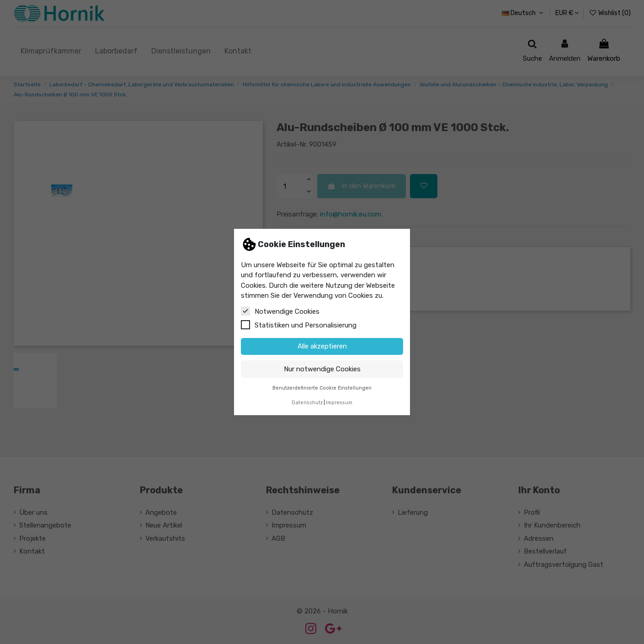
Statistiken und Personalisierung (299, 325)
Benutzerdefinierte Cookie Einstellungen (322, 388)
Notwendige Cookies (280, 311)
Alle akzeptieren (322, 346)
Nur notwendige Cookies (322, 369)
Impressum (339, 403)
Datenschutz (307, 403)
